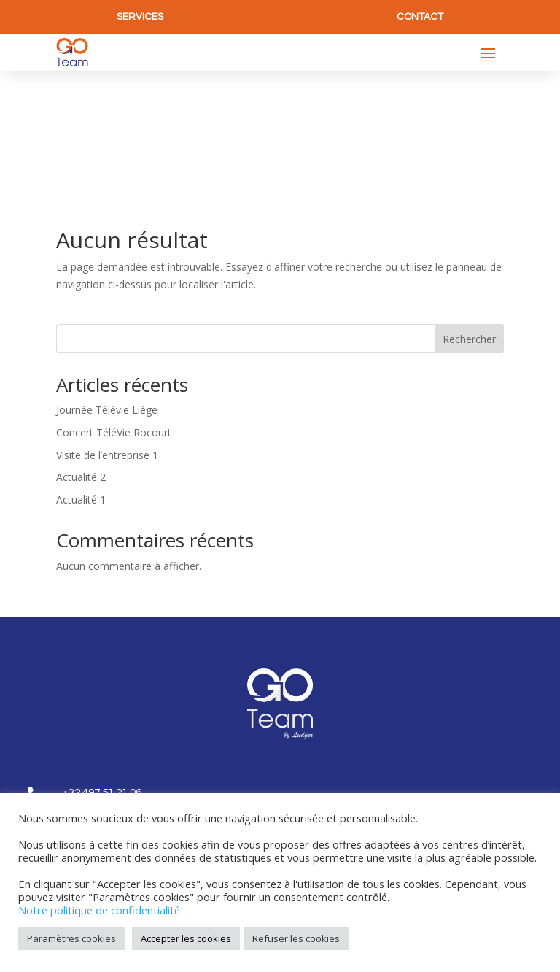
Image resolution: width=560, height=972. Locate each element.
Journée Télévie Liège (107, 293)
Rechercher (469, 222)
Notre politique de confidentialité (99, 910)
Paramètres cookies (71, 938)
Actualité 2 (81, 361)
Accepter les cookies (186, 938)
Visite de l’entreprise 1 (107, 338)
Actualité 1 (81, 383)
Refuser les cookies (296, 938)
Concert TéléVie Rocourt (114, 316)
